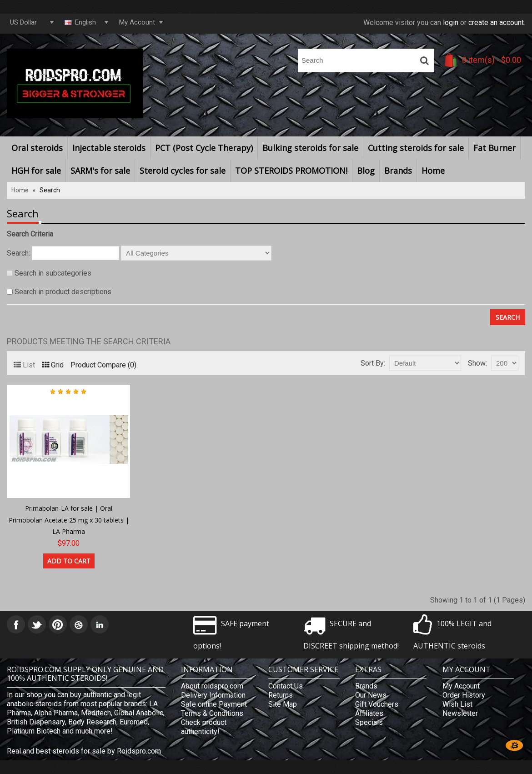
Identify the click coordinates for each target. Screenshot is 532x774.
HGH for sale (36, 171)
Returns (281, 695)
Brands (398, 171)
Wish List (457, 704)
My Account (461, 686)
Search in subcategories (53, 273)
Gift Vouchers (377, 704)
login (451, 23)
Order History (464, 695)
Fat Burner (494, 148)
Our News (371, 695)
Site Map (283, 704)
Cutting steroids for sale (416, 148)
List (24, 365)
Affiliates (369, 713)
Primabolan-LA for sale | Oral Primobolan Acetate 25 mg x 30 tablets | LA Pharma (69, 520)
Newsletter (460, 713)
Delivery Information (213, 695)
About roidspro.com (212, 686)
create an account (496, 23)
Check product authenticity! (204, 727)
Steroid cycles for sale (183, 171)
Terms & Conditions (212, 713)
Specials (369, 722)
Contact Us (286, 686)
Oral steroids (37, 148)
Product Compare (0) (103, 365)
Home (433, 171)
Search (50, 190)
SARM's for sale (100, 171)
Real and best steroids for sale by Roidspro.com (84, 751)
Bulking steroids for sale (310, 148)
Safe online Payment (214, 704)
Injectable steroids (109, 148)
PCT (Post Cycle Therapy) (204, 148)
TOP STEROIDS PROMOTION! (291, 171)
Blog (366, 171)
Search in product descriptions (63, 292)
